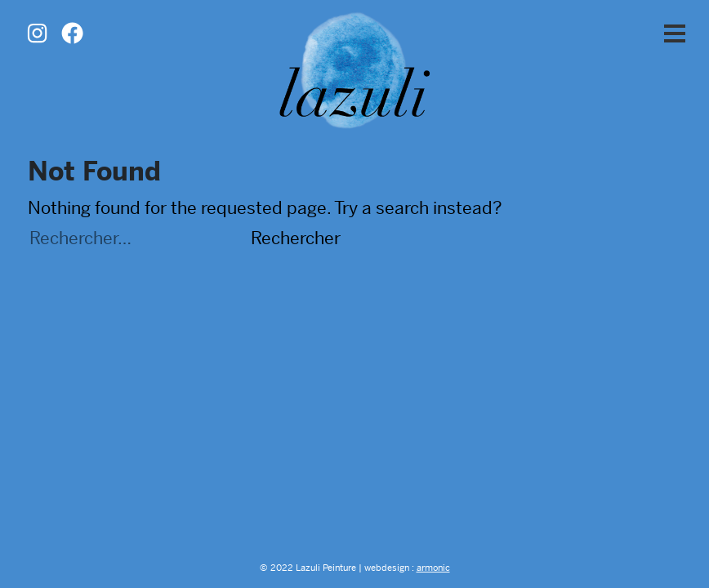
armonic (433, 568)
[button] (674, 35)
